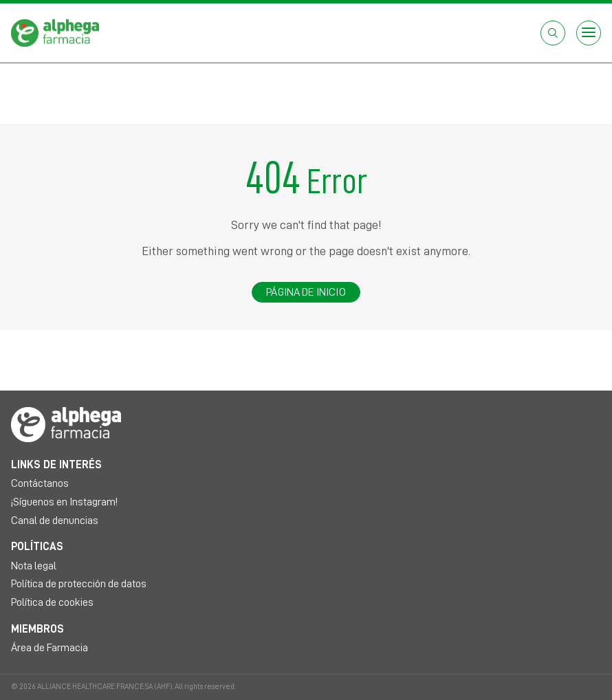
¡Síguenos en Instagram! (64, 502)
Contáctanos (40, 483)
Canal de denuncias (55, 521)
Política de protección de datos (79, 584)
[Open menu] (589, 33)
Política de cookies (52, 602)
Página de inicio (306, 292)
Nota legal (34, 566)
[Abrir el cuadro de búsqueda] (553, 33)
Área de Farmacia (50, 648)
